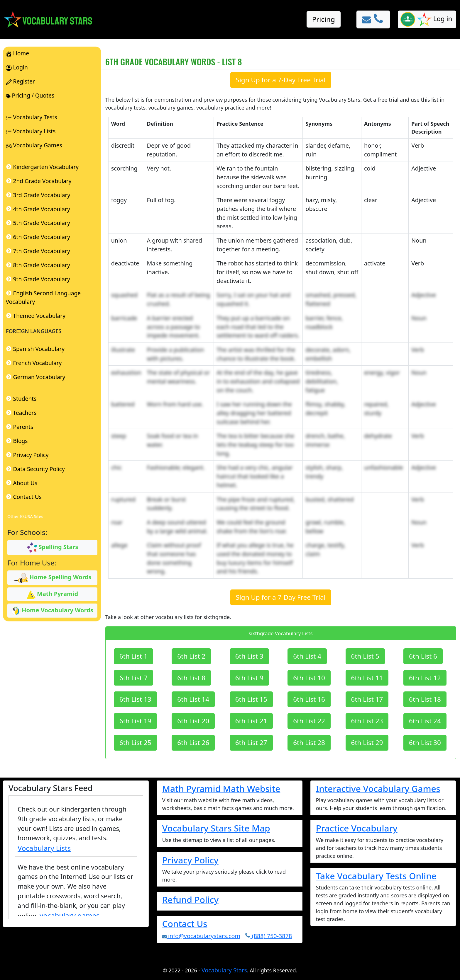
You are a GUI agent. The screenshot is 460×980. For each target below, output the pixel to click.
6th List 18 (425, 699)
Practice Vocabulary (357, 828)
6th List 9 (249, 678)
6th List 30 (425, 743)
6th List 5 (365, 656)
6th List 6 (423, 656)
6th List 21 (251, 721)
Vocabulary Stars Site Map (216, 828)
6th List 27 (251, 743)
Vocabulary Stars (224, 970)
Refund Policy (190, 900)
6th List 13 (135, 699)
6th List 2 (191, 656)
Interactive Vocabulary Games (378, 789)
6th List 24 (425, 721)
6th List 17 (367, 699)
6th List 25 (135, 743)
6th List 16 (309, 699)
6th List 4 (307, 656)
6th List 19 (135, 721)
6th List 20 (193, 721)
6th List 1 (133, 656)
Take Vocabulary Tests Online (376, 876)
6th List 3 (249, 656)
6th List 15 (251, 699)
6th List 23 (367, 721)
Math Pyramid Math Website (221, 789)
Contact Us (185, 924)
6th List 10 (309, 678)
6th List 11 (367, 678)
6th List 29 (367, 743)
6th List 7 (133, 678)
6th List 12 (425, 678)
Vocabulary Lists (44, 848)
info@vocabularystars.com (201, 936)
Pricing (324, 19)
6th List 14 (193, 699)
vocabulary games (70, 915)
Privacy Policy (190, 860)
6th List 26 (193, 743)
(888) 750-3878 (268, 936)
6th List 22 (309, 721)
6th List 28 (309, 743)
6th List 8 (191, 678)
